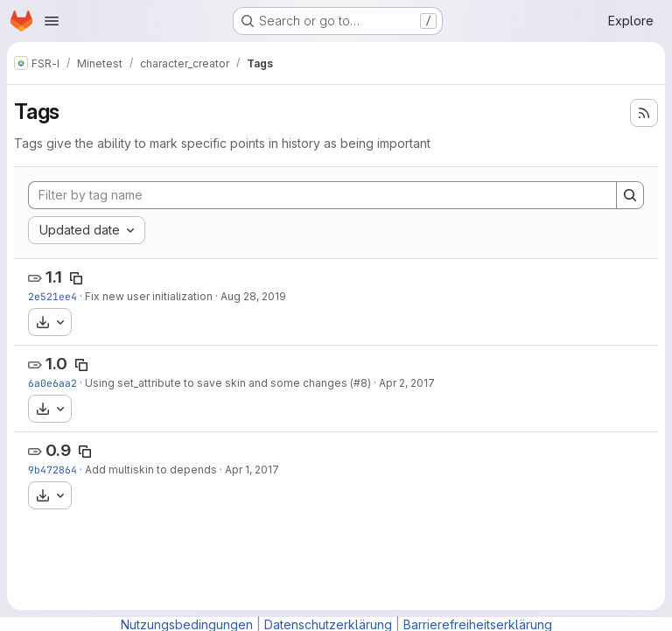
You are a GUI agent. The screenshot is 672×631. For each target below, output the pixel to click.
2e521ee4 (52, 296)
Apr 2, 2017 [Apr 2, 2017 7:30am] (407, 383)
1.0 (56, 364)
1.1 (54, 277)
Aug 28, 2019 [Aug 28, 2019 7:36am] (253, 296)
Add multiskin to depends (151, 470)
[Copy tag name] (76, 278)
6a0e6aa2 (52, 383)
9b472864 (52, 470)
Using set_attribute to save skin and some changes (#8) (228, 383)
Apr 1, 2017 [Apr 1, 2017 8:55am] (252, 470)
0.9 (58, 450)
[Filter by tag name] (322, 195)
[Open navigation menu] (52, 21)
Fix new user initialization (149, 296)
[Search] (630, 195)
